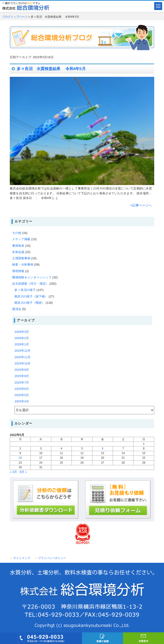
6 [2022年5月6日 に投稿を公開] (103, 448)
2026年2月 (22, 338)
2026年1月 (22, 344)
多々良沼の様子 (25, 290)
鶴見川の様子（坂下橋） (31, 296)
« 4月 (13, 472)
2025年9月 (22, 370)
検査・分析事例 (23, 265)
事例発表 (18, 246)
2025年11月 (22, 357)
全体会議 (18, 252)
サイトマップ (22, 558)
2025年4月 (22, 401)
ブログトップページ (15, 17)
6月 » (23, 472)
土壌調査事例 (21, 258)
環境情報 (18, 271)
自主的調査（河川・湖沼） (30, 284)
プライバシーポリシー (52, 558)
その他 (17, 233)
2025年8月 (22, 376)
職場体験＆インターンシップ (32, 277)
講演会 (17, 309)
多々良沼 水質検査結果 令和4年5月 (51, 69)
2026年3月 (22, 332)
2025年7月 (22, 383)
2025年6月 (22, 389)
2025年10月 (22, 363)
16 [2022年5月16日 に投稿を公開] (20, 458)
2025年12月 (22, 351)
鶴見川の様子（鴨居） (30, 303)
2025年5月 (22, 395)
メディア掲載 (21, 239)
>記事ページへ (141, 205)
